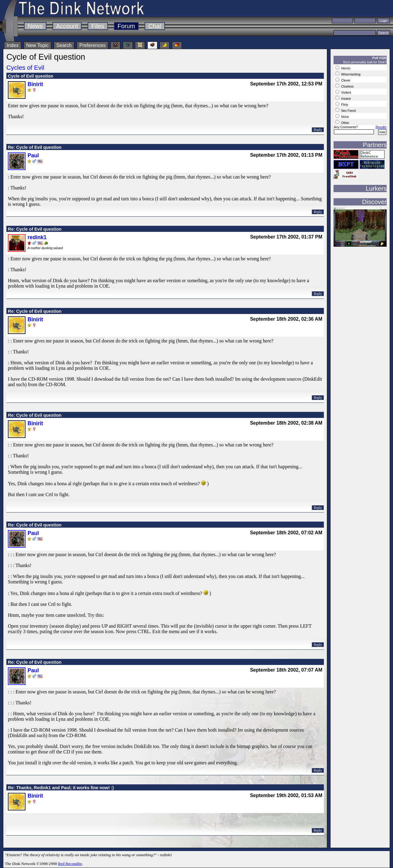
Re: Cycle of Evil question (35, 147)
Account (67, 26)
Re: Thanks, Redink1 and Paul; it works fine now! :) (61, 788)
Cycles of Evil (25, 67)
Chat (155, 26)
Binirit (35, 84)
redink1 (37, 237)
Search (64, 45)
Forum (126, 26)
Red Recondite (70, 864)
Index (13, 45)
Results (381, 127)
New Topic (38, 45)
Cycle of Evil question (31, 76)
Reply (318, 130)
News (35, 26)
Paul (33, 155)
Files (98, 26)
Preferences (92, 45)
